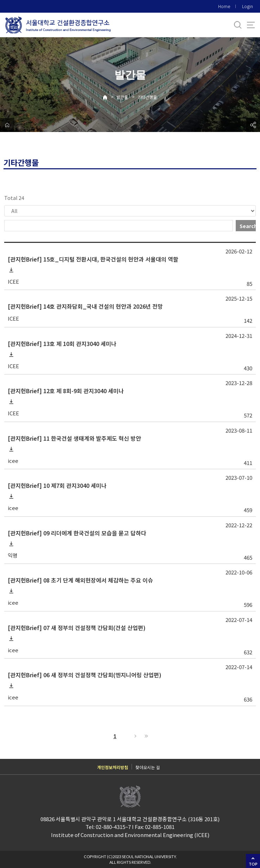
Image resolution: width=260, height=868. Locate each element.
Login (248, 6)
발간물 (122, 97)
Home (224, 6)
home (7, 125)
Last (145, 736)
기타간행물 (147, 97)
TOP (253, 864)
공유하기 (253, 125)
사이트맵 (251, 25)
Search (248, 226)
